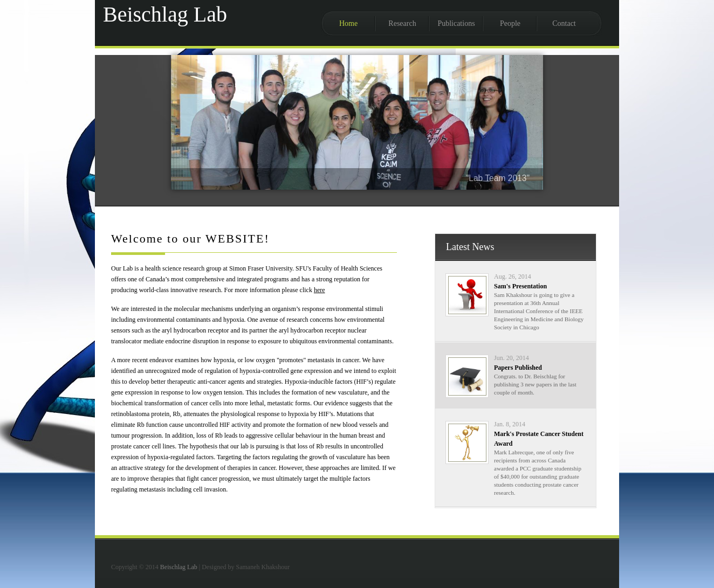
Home (348, 23)
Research (402, 23)
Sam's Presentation (520, 286)
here (320, 290)
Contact (564, 23)
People (510, 23)
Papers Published (518, 368)
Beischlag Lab (179, 567)
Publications (456, 23)
